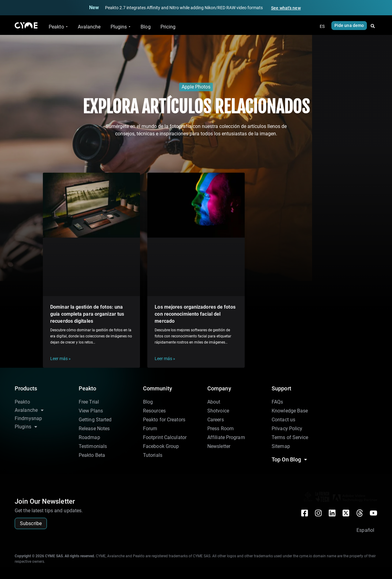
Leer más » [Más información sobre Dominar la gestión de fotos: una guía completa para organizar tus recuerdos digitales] (60, 359)
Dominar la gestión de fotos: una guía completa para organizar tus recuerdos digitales (87, 314)
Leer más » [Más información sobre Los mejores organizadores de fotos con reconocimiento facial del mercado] (165, 359)
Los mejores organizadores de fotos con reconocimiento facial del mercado (195, 314)
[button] (373, 26)
